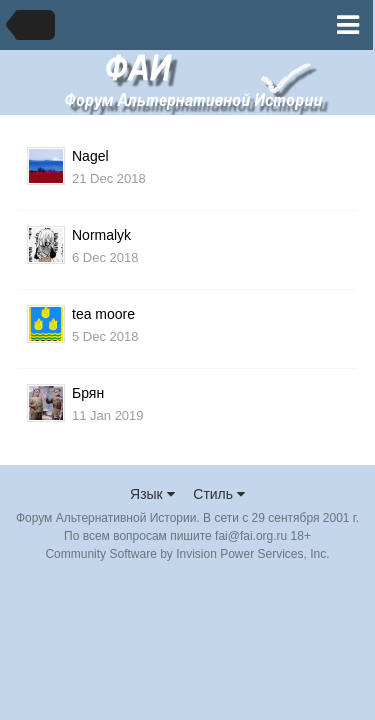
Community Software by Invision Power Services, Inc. (187, 554)
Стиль (219, 494)
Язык (152, 494)
